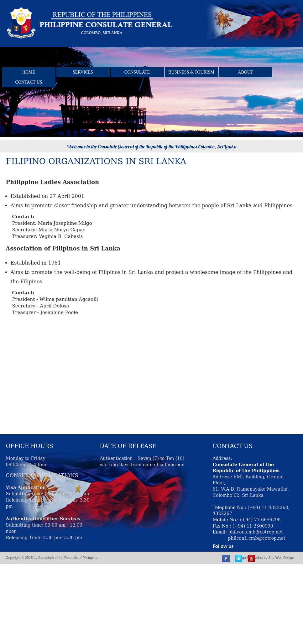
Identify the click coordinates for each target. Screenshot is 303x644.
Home (29, 72)
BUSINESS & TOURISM (191, 72)
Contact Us (29, 82)
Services (83, 72)
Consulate (137, 72)
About (245, 72)
